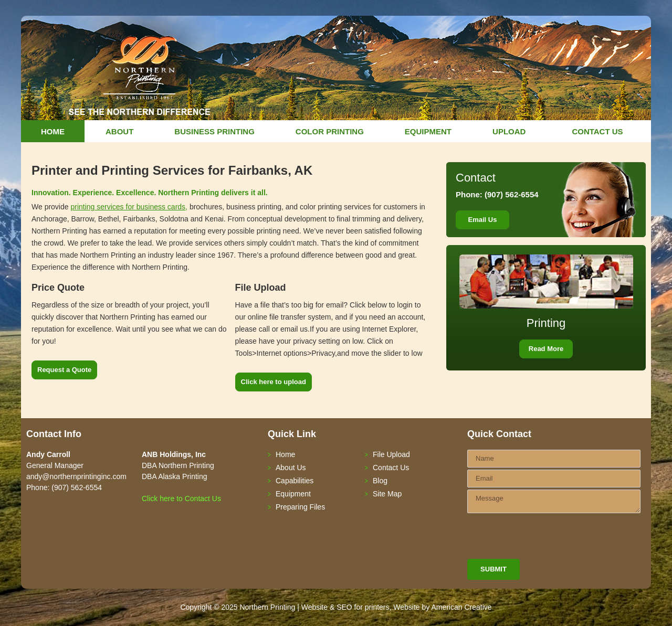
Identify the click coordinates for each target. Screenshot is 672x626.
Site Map (387, 494)
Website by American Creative (442, 607)
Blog (380, 481)
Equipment (293, 494)
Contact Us (391, 468)
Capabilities (295, 481)
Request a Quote (64, 370)
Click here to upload (274, 382)
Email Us (483, 220)
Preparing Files (300, 507)
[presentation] (547, 538)
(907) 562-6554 (511, 194)
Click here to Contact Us (181, 498)
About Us (291, 468)
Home (285, 454)
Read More (546, 349)
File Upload (391, 454)
